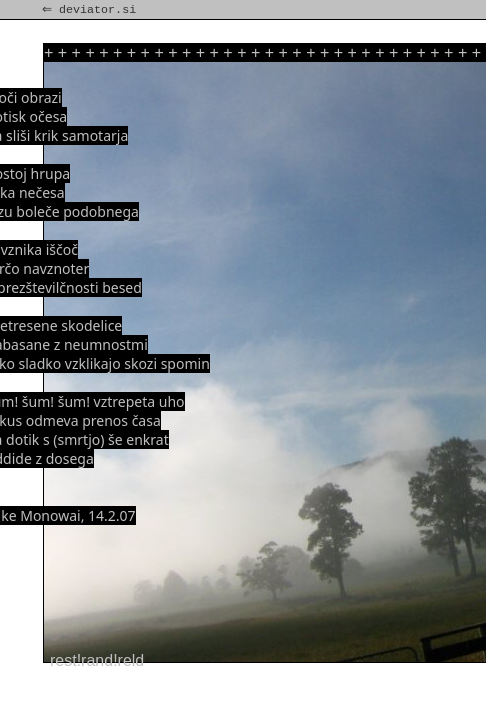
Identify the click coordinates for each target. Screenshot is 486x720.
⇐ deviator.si (91, 10)
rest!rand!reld (97, 660)
